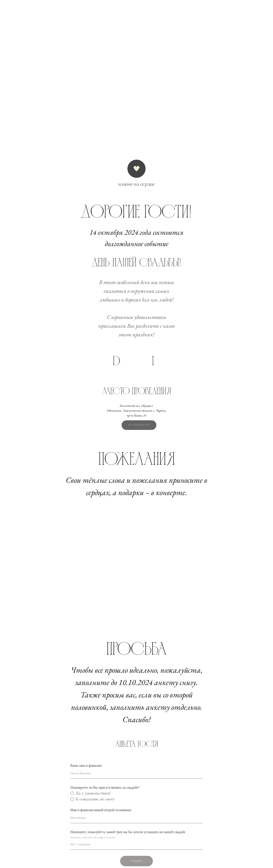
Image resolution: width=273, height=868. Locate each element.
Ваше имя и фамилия (86, 766)
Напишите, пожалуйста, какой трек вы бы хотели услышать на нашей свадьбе (128, 832)
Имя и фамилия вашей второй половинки (101, 810)
